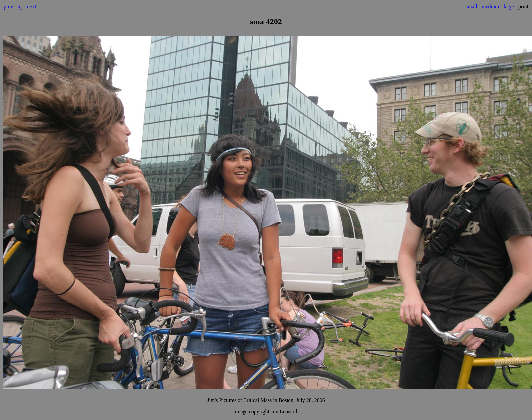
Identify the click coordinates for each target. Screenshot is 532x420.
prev (8, 6)
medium (490, 6)
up (20, 6)
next (32, 6)
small (472, 6)
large (509, 6)
